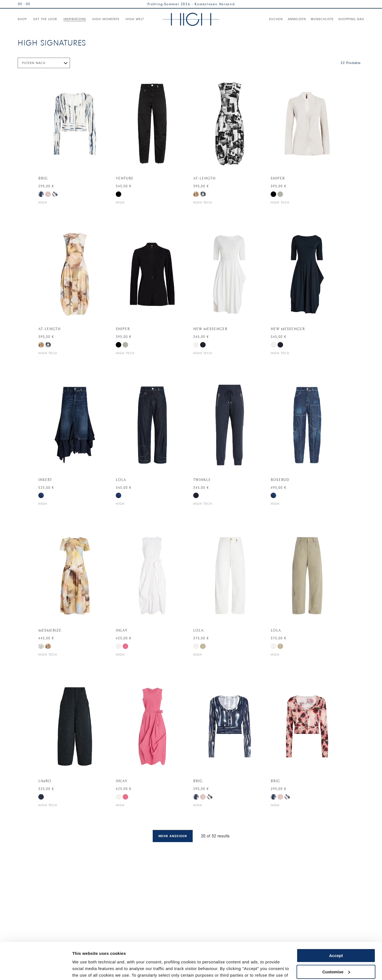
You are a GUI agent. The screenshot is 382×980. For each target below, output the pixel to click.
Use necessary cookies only (336, 953)
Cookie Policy (99, 954)
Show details (85, 969)
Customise (336, 937)
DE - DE (24, 4)
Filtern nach (34, 63)
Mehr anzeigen (173, 836)
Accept (336, 921)
